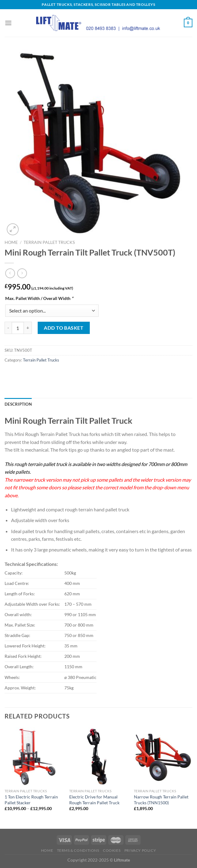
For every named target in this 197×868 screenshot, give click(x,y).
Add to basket (64, 328)
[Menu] (8, 23)
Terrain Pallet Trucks (49, 242)
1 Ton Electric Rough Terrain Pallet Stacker (31, 800)
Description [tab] (18, 404)
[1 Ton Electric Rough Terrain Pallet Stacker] (34, 757)
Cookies (112, 850)
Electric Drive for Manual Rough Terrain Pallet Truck (94, 800)
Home (11, 242)
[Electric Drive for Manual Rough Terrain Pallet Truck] (98, 757)
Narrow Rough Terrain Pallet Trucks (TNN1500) (161, 800)
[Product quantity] (18, 328)
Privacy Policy (140, 850)
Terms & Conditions (78, 850)
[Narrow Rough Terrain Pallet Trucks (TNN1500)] (163, 757)
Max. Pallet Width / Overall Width (39, 298)
